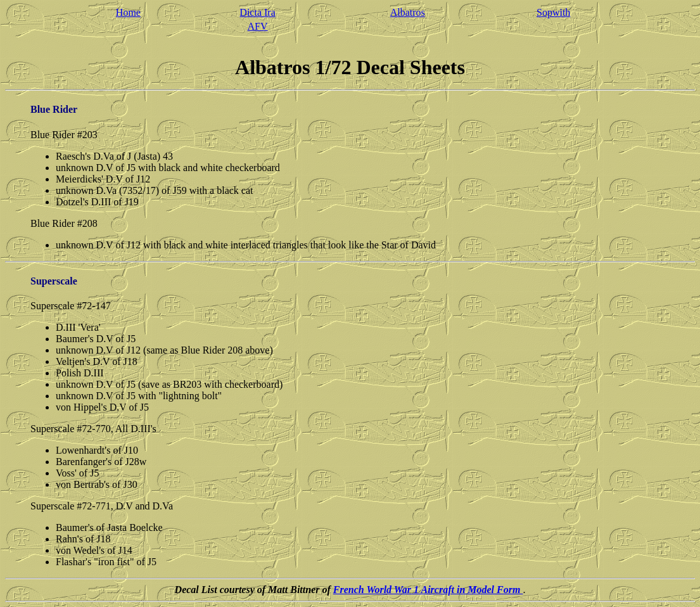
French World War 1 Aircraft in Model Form (428, 590)
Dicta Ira (257, 12)
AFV (258, 26)
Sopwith (553, 12)
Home (128, 12)
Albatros (408, 12)
